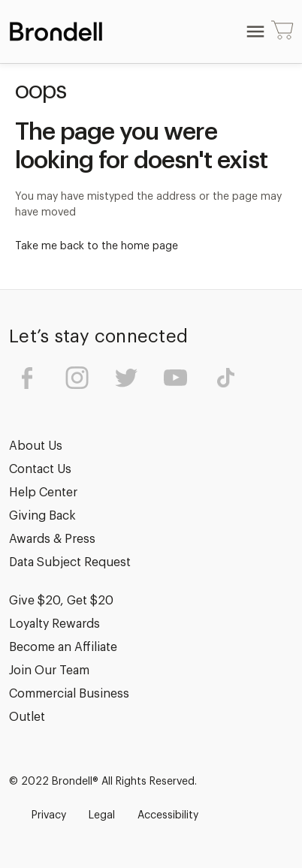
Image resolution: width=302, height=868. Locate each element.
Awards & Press (52, 539)
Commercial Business (69, 694)
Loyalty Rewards (54, 624)
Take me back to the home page (97, 246)
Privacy (49, 815)
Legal (102, 815)
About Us (36, 446)
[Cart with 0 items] (282, 32)
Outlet (27, 717)
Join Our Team (49, 671)
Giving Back (42, 516)
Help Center (43, 493)
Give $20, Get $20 (61, 601)
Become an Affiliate (63, 647)
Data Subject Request (70, 562)
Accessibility (168, 815)
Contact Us (40, 469)
